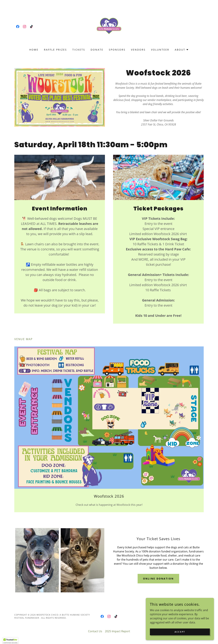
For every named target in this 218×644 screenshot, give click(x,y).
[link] (18, 27)
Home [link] (34, 50)
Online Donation (158, 579)
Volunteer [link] (160, 50)
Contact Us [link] (95, 631)
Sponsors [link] (117, 50)
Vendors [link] (138, 50)
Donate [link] (97, 50)
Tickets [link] (79, 50)
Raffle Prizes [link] (55, 50)
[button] (182, 50)
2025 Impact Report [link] (118, 631)
